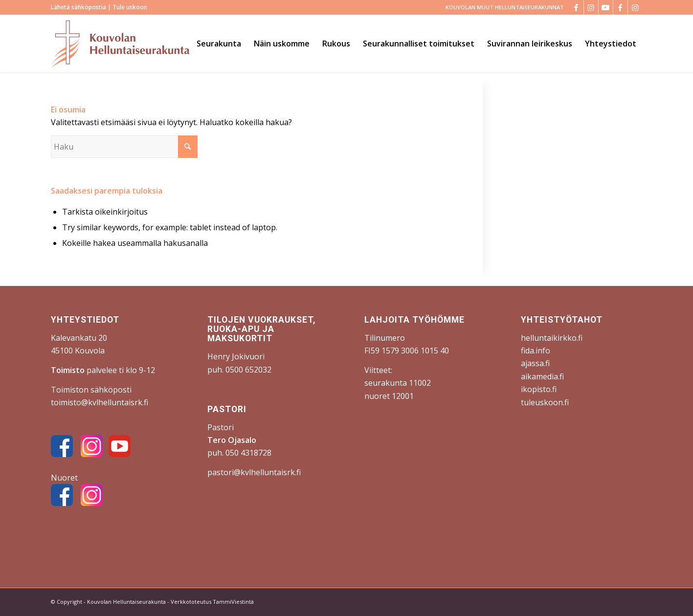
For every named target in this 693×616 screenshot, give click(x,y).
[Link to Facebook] (576, 7)
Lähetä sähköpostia (78, 7)
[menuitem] (502, 7)
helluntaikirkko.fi (552, 338)
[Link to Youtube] (606, 7)
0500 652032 (248, 370)
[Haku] (124, 147)
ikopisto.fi (539, 389)
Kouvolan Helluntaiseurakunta (126, 602)
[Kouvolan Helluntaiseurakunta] (120, 44)
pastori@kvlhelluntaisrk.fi (254, 472)
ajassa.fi (535, 363)
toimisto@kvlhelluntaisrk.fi (100, 402)
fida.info (536, 351)
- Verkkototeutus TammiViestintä (210, 602)
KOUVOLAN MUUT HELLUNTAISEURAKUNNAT (505, 7)
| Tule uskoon (127, 7)
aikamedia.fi (542, 376)
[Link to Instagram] (591, 7)
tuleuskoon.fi (545, 402)
